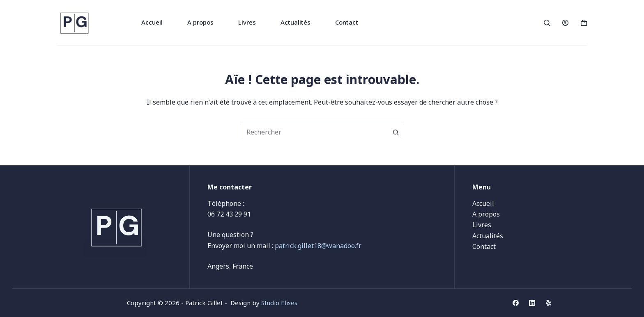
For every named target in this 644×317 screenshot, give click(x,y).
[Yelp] (549, 303)
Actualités (296, 22)
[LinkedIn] (532, 303)
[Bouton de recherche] (396, 132)
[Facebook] (516, 303)
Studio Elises (279, 303)
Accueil (152, 22)
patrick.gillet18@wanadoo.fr (318, 246)
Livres (247, 22)
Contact (347, 22)
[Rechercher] (547, 23)
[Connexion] (565, 23)
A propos (200, 22)
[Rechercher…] (314, 132)
